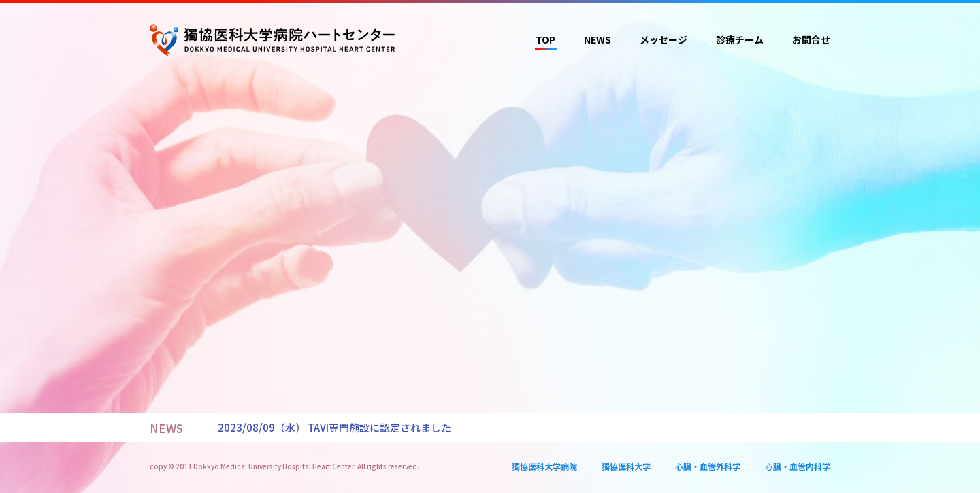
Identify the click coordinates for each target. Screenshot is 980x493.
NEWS (598, 39)
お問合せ (811, 39)
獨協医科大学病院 (544, 466)
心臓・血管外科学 (708, 466)
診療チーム (740, 39)
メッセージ (664, 39)
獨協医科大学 (626, 466)
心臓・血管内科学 (798, 466)
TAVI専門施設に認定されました (379, 427)
